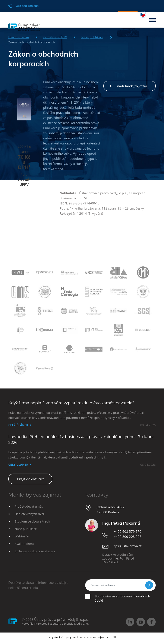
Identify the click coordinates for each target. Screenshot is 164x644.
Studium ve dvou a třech (32, 521)
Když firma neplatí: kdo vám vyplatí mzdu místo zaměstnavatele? (71, 403)
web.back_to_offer (132, 86)
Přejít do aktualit (30, 479)
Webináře (22, 536)
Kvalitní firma (24, 544)
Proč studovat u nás (29, 506)
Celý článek (18, 425)
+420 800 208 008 (23, 6)
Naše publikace (26, 529)
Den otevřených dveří (30, 514)
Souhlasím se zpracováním (122, 598)
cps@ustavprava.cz (128, 546)
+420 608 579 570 (128, 531)
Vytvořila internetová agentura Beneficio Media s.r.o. (55, 624)
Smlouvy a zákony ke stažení (35, 551)
